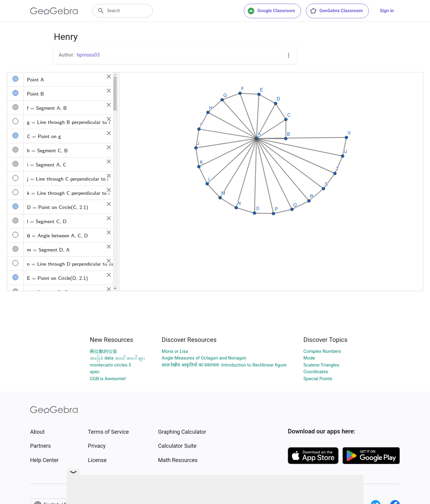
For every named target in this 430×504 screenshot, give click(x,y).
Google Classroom (271, 11)
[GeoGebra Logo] (54, 11)
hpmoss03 (88, 55)
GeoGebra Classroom (336, 11)
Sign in (387, 11)
